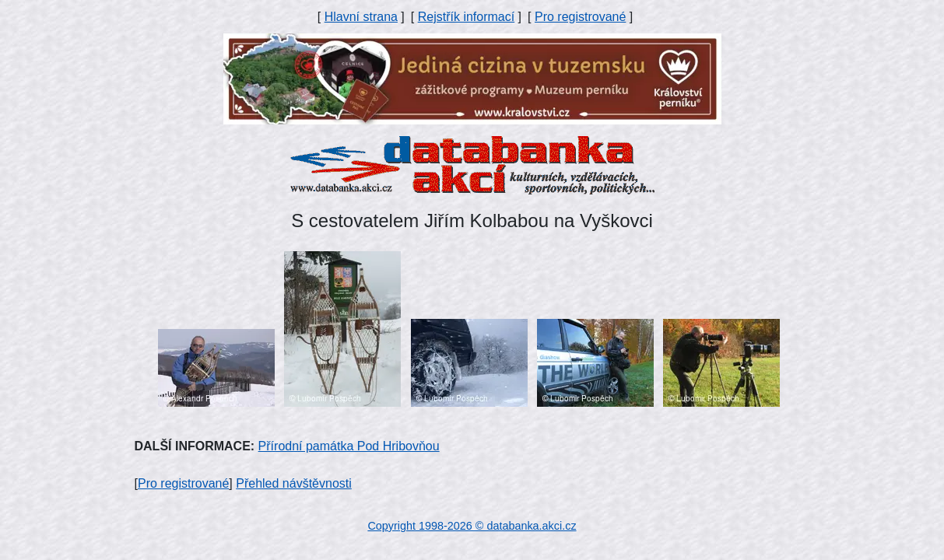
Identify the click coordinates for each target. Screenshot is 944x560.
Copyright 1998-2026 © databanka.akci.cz (472, 526)
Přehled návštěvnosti (294, 483)
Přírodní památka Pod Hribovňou (349, 446)
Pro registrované (580, 17)
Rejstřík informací (466, 17)
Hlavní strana (361, 17)
